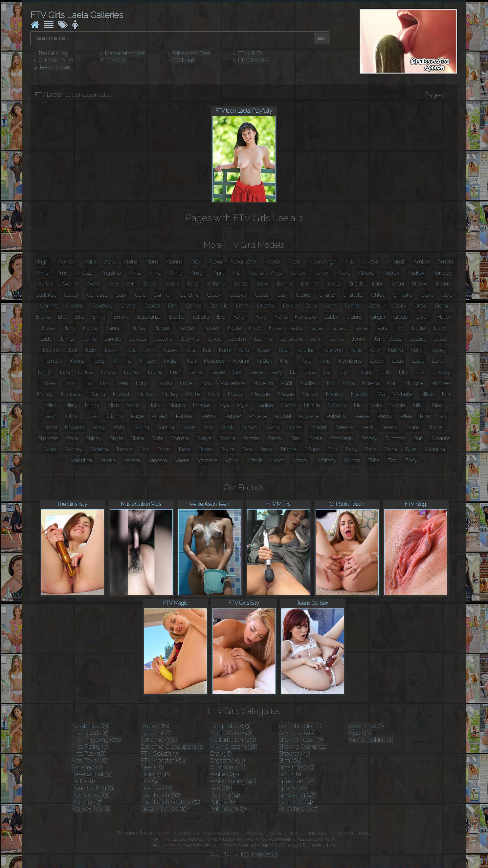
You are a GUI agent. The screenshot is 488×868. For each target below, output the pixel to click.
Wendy (300, 460)
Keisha (395, 350)
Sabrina (166, 427)
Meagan (261, 394)
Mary (214, 394)
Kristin (287, 361)
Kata (284, 350)
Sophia (227, 438)
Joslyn (111, 350)
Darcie (290, 306)
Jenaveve (292, 339)
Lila (327, 372)
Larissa (86, 372)
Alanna (175, 262)
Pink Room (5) (228, 809)
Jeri (378, 339)
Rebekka (337, 416)
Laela (418, 361)
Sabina (141, 427)
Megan (286, 394)
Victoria (254, 460)
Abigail (42, 262)
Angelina (111, 273)
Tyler (411, 449)
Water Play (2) (366, 726)
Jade (46, 339)
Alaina (131, 262)
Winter (352, 460)
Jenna (337, 339)
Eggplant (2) (156, 733)
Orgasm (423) (227, 760)
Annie (176, 273)
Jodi (72, 350)
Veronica (207, 460)
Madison (310, 383)
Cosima (75, 306)
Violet (277, 460)
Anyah (198, 273)
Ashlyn (322, 273)
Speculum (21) (297, 781)
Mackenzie (232, 383)
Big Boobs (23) (91, 795)
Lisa (88, 383)
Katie (356, 350)
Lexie (256, 372)
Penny (209, 416)
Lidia (310, 372)
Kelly (417, 350)
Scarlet (295, 427)
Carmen (163, 295)
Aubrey (391, 273)
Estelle (177, 317)
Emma (122, 317)
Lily (421, 372)
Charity (327, 295)
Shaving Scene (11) (302, 747)
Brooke (420, 284)
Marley (170, 394)
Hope (275, 328)
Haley (49, 328)
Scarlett (319, 427)
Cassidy (238, 295)
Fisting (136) (155, 774)
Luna (206, 383)
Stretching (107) (299, 809)
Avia (113, 284)
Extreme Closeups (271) (172, 747)
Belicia (172, 284)
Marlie (193, 394)
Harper (162, 328)
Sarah (227, 427)
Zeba (374, 460)
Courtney (102, 306)
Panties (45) (224, 774)
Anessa (84, 273)
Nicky (376, 405)
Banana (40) (87, 767)
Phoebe (258, 416)
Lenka (197, 372)
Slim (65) (290, 760)
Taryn (164, 449)
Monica (177, 405)
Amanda (396, 262)
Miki (447, 394)
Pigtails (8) (222, 802)
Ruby (120, 427)
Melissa (335, 394)
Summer (396, 438)
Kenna (77, 361)
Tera (247, 449)
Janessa (138, 339)
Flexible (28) (157, 788)
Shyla (116, 438)
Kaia (190, 350)
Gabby (331, 317)
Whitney (326, 460)
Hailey (445, 317)
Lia (293, 372)
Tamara (124, 449)
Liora (70, 383)
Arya (276, 273)
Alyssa (370, 262)
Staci (296, 438)
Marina (97, 394)
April (219, 273)
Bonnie (285, 284)
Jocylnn (51, 350)
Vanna (182, 460)
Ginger (378, 317)
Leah (176, 372)
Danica (194, 306)
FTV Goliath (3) (160, 754)
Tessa (266, 449)
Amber (421, 262)
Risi (444, 416)
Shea (72, 438)
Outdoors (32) (227, 767)
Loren (121, 383)
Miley (71, 405)
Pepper (233, 416)
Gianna (355, 317)
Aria (236, 273)
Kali (207, 350)
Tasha (184, 449)
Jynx (150, 350)
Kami (225, 350)
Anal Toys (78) (90, 760)
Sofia (157, 438)
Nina (437, 405)
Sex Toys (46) (296, 733)
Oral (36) (221, 754)
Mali (392, 383)
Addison (67, 262)
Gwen (423, 317)
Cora (447, 295)
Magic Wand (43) (231, 733)
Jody (90, 350)
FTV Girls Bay (253, 60)
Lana (438, 361)
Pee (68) (221, 788)
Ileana (296, 328)
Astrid (344, 273)
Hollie (234, 328)
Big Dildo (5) (87, 802)
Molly (154, 405)
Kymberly (350, 361)
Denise (353, 306)
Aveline (70, 284)
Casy (283, 295)
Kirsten (172, 361)
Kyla (307, 361)
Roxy (99, 427)
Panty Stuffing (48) (233, 781)
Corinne (49, 306)
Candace (98, 295)
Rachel (283, 416)
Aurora (46, 284)
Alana (152, 262)
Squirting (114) (296, 802)
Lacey (377, 361)
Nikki (419, 405)
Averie (94, 284)
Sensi (367, 427)
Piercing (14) (225, 795)
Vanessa (158, 460)
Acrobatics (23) (91, 726)
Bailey (150, 284)
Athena (366, 273)
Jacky (439, 328)
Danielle (219, 306)
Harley (139, 328)
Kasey (264, 350)
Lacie (398, 361)
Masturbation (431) (233, 740)
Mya (224, 405)
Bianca (241, 284)
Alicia (294, 262)
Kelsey (438, 350)
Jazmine (264, 339)
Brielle (334, 284)
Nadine (265, 405)
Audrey (416, 273)
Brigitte (356, 284)
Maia (349, 383)
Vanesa (132, 460)
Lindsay (441, 372)
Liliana (366, 372)
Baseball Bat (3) (92, 774)
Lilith (386, 372)
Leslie (218, 372)
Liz (103, 383)
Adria (90, 262)
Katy (375, 350)
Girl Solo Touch (56, 60)
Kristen (265, 361)
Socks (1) (290, 774)
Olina (72, 416)
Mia (381, 394)
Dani (173, 306)
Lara (65, 372)
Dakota (152, 306)
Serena (389, 427)
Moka (133, 405)
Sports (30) (293, 788)
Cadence (46, 295)
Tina (333, 449)
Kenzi (99, 361)
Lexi (238, 372)
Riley (426, 416)
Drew (421, 306)
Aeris (110, 262)
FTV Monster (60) (164, 760)
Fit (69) (150, 781)
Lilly (404, 372)
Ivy (400, 328)
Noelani (50, 416)
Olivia (92, 416)
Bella (193, 284)
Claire (427, 295)
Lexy (276, 372)
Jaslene (164, 339)
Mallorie (413, 383)
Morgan (202, 405)
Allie (350, 262)
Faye (261, 317)
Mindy (92, 405)
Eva (221, 317)
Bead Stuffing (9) (93, 788)
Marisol (121, 394)
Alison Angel (322, 262)
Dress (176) (155, 726)
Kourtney (214, 361)
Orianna (114, 416)
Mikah (427, 394)
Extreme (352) (159, 740)
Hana (69, 328)
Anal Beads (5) (90, 733)
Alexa (215, 262)
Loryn (143, 383)
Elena (441, 306)
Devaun (378, 306)
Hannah (115, 328)
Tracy (351, 449)
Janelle (113, 339)
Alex (196, 262)
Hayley (212, 328)
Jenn (317, 339)
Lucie (186, 383)
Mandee (440, 383)
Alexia (273, 262)
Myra (243, 405)
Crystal (129, 306)
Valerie (108, 460)
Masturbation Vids (125, 53)
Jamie (90, 339)
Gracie (401, 317)
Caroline (190, 295)
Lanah (45, 372)
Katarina (306, 350)
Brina (378, 284)
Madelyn (263, 383)
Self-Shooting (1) (300, 726)
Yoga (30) (360, 733)
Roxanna (75, 427)
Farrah (241, 317)
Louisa (165, 383)
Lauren (132, 372)
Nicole (398, 405)
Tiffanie (288, 449)
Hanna (90, 328)
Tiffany (312, 449)
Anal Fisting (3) (90, 747)
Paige (137, 416)
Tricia (371, 449)
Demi (331, 306)
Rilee (406, 416)
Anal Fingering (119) (96, 740)
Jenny (359, 339)
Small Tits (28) (297, 767)
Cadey (72, 295)
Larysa (109, 372)
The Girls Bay (53, 53)
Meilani (310, 394)
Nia (358, 405)
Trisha (391, 449)
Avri (130, 284)
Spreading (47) (298, 795)
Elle (62, 317)
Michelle (403, 394)
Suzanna (441, 438)
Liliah (344, 372)
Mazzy (236, 394)
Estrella (201, 317)
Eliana (43, 317)
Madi (286, 383)
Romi (51, 427)
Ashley (298, 273)
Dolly (400, 306)
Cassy (262, 295)
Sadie (188, 427)
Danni (243, 306)
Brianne (310, 284)
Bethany (216, 284)
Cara (141, 295)
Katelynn (333, 350)
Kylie (325, 361)
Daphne (266, 306)
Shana (412, 427)
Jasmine (190, 339)
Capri (122, 295)
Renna (385, 416)
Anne (155, 273)
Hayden (187, 328)
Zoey (411, 460)
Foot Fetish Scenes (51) (170, 802)
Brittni (398, 284)
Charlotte (353, 295)
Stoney (369, 438)
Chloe (378, 295)
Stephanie (342, 438)
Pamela (185, 416)
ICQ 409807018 (259, 855)
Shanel (436, 427)
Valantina (435, 449)
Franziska (305, 317)
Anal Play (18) (89, 754)
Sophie (251, 438)
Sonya (204, 438)
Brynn (443, 284)
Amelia (446, 262)
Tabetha (99, 449)
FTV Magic (184, 60)
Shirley (94, 438)
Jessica (418, 339)
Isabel (317, 328)
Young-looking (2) (370, 740)
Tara (145, 449)
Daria (311, 306)
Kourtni (241, 361)
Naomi (288, 405)
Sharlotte (48, 438)
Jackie (418, 328)
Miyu (113, 405)
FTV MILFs (250, 53)
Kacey (170, 350)
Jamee (68, 339)
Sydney (73, 449)
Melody (360, 394)
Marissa (146, 394)
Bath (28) (83, 781)
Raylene (309, 416)
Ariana (256, 273)
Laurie (155, 372)
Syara (50, 449)
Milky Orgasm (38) (233, 747)
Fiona (281, 317)
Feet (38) (152, 767)
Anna (135, 273)
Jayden (238, 339)
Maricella (71, 394)
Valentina (81, 460)
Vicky (232, 460)
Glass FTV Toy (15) (164, 809)
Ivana (383, 328)
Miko (51, 405)
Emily (99, 317)
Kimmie (122, 361)
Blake (263, 284)
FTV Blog (116, 60)
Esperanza (149, 317)
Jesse (396, 339)
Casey (214, 295)
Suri (418, 438)
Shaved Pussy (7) (301, 740)
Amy (62, 273)
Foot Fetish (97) (161, 795)
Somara (180, 438)
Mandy (45, 394)
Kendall (53, 361)
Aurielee (442, 273)
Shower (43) (294, 754)
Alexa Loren (244, 262)
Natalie (312, 405)
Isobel (362, 328)
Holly (255, 328)
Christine (403, 295)
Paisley (160, 416)
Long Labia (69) (230, 726)
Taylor (228, 449)
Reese (362, 416)
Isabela (340, 328)
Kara (244, 350)
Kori (192, 361)
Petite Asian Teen (191, 53)
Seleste (344, 427)
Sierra (137, 438)
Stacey (275, 438)
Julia (132, 350)
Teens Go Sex (55, 67)
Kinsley (148, 361)
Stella (316, 438)
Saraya (250, 427)
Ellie (79, 317)
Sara (208, 427)
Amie (42, 273)
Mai (331, 383)
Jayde (214, 339)
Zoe (392, 460)
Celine (304, 295)
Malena (370, 383)
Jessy (441, 339)
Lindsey (47, 383)
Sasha (272, 427)
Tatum (206, 449)
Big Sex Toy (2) (91, 809)
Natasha (337, 405)
